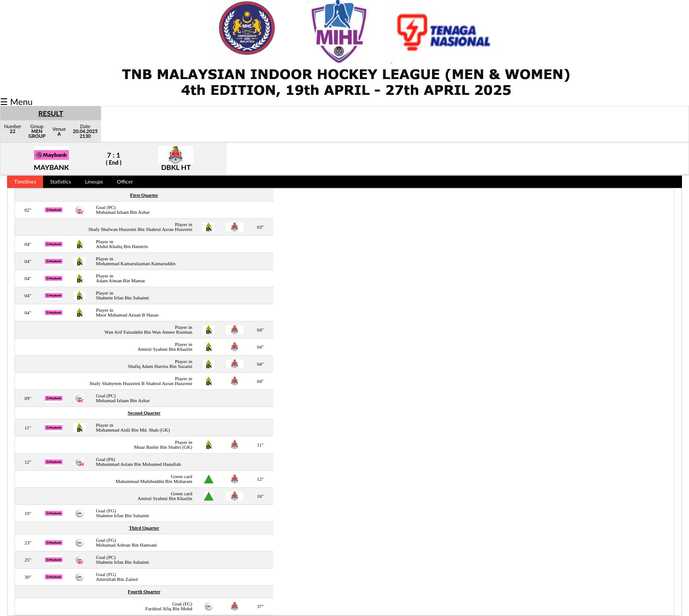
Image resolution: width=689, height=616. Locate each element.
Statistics (60, 182)
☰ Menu (16, 101)
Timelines (25, 182)
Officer (125, 182)
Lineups (94, 182)
